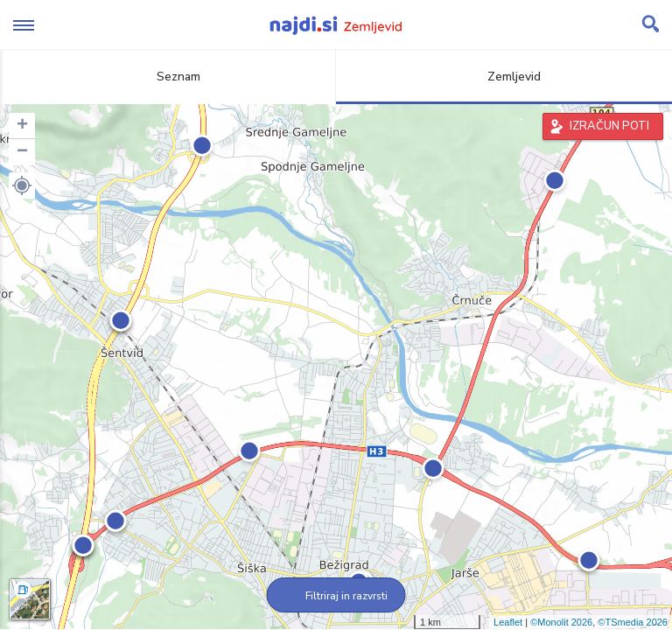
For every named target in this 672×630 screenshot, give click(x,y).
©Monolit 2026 (561, 622)
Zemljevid (504, 77)
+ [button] (22, 126)
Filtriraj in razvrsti (336, 596)
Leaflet (508, 622)
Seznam (168, 77)
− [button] (22, 152)
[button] (22, 185)
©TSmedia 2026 (633, 622)
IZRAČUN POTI (609, 126)
